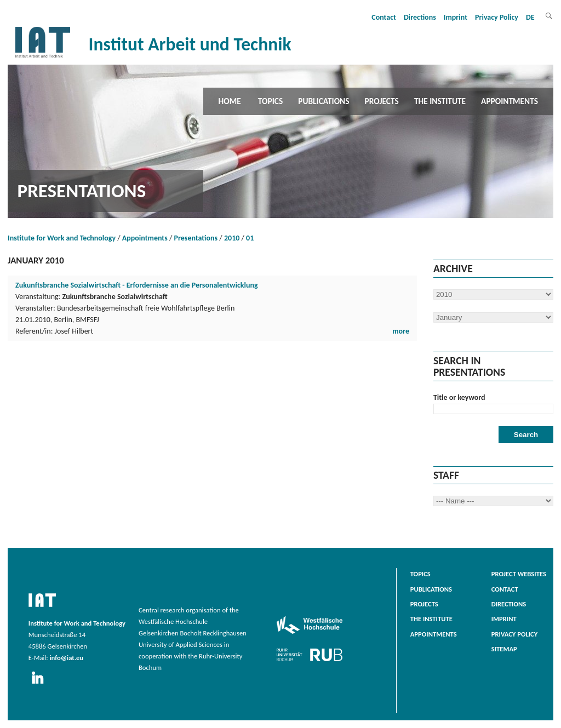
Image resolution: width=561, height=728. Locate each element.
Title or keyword (459, 397)
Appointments (510, 101)
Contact (384, 17)
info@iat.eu (66, 658)
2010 (232, 238)
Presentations (196, 238)
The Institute (440, 101)
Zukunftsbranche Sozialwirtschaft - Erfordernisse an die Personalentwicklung (137, 285)
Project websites (519, 574)
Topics (270, 101)
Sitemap (504, 649)
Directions (420, 17)
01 (250, 238)
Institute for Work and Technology (62, 238)
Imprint (456, 17)
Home (230, 101)
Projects (382, 101)
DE (530, 17)
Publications (324, 101)
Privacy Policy (497, 17)
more (401, 331)
